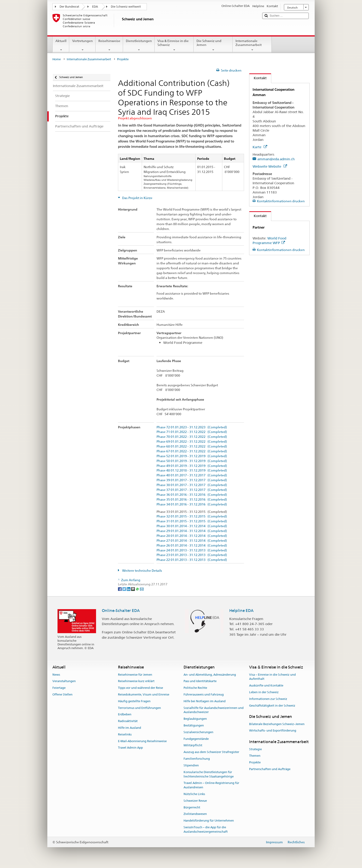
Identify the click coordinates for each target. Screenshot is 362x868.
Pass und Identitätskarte (200, 681)
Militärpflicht (193, 746)
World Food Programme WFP (269, 240)
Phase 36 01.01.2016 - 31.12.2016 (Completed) (192, 495)
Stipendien (191, 765)
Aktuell (61, 45)
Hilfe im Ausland (130, 728)
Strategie (255, 749)
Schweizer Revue (195, 801)
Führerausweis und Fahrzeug (204, 694)
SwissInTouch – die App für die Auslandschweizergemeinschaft (206, 829)
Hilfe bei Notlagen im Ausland (205, 701)
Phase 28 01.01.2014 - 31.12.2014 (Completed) (192, 536)
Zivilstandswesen (195, 814)
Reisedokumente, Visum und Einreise (144, 694)
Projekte (255, 762)
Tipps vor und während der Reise (140, 688)
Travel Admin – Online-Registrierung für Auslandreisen (211, 785)
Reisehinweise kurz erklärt (136, 681)
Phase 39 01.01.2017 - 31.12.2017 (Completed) (192, 480)
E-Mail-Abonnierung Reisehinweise (142, 741)
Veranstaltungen (64, 681)
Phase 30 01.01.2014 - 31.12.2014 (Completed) (192, 526)
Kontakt (258, 78)
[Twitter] (125, 589)
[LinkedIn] (129, 589)
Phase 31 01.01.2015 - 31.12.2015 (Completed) (192, 521)
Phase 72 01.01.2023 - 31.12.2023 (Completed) (192, 427)
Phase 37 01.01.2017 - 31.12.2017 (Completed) (192, 490)
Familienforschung (197, 759)
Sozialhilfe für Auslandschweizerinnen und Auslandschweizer (214, 710)
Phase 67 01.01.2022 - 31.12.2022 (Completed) (192, 451)
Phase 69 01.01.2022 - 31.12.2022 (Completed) (192, 442)
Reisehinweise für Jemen (135, 675)
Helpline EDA (241, 611)
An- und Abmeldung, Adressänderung (210, 675)
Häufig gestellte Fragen (134, 701)
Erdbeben (125, 715)
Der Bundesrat (69, 7)
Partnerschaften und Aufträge (270, 769)
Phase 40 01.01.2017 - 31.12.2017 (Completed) (192, 475)
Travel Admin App (130, 748)
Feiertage (59, 688)
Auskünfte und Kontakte (266, 685)
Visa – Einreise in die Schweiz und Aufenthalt (272, 677)
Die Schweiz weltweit (126, 7)
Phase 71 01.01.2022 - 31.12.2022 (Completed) (192, 432)
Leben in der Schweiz (264, 692)
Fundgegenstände (196, 739)
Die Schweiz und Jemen (213, 45)
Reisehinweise (109, 45)
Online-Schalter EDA (121, 611)
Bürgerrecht (192, 807)
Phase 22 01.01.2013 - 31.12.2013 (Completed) (192, 560)
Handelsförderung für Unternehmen (209, 821)
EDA (95, 7)
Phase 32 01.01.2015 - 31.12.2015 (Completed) (192, 516)
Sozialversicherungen (198, 732)
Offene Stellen (62, 694)
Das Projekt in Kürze (137, 198)
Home (57, 59)
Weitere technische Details (142, 571)
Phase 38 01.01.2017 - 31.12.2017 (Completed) (192, 485)
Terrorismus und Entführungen (139, 708)
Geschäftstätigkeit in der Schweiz (272, 706)
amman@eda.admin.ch (276, 159)
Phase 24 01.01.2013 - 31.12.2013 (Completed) (192, 550)
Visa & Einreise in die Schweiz (174, 45)
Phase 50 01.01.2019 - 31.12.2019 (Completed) (192, 461)
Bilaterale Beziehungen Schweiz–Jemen (277, 724)
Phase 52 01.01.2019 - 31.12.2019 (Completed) (192, 456)
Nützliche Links (194, 794)
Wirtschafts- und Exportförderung (273, 731)
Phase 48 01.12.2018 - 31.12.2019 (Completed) (192, 470)
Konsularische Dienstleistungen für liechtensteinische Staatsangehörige (209, 774)
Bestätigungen (194, 725)
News (56, 675)
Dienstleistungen (139, 45)
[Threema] (133, 589)
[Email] (142, 589)
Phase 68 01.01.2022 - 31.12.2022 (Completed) (192, 446)
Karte (260, 147)
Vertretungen (82, 45)
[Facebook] (120, 589)
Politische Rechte (195, 688)
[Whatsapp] (138, 589)
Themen (255, 756)
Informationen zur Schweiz (268, 699)
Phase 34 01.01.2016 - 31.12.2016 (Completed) (192, 504)
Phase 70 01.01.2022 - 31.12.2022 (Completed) (192, 437)
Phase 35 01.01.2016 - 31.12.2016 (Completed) (192, 500)
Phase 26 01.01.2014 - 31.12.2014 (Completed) (192, 546)
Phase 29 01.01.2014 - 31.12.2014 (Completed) (192, 531)
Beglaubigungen (195, 719)
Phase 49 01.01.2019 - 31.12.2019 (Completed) (192, 466)
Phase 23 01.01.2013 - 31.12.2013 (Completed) (192, 555)
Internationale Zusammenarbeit (252, 45)
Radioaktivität (128, 721)
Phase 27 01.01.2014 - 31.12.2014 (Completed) (192, 541)
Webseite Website (270, 166)
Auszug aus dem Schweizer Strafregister (211, 752)
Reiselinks (125, 734)
